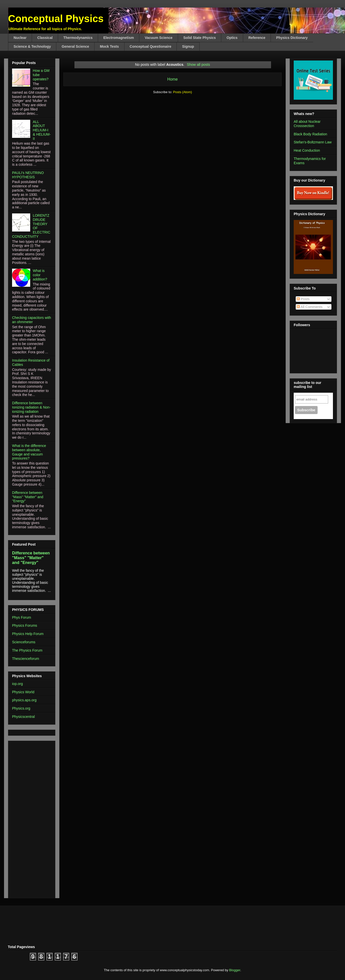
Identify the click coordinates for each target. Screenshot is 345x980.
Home (172, 79)
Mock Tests (109, 46)
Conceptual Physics (56, 19)
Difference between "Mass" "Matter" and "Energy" (28, 497)
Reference (257, 38)
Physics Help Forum (28, 634)
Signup (188, 46)
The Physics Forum (27, 650)
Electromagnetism (119, 38)
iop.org (17, 684)
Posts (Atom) (182, 92)
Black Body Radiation (310, 134)
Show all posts (198, 65)
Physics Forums (25, 625)
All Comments (310, 307)
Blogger (235, 970)
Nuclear (20, 38)
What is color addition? (40, 275)
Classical (45, 38)
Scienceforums (24, 642)
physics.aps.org (24, 700)
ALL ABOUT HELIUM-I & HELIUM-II (42, 130)
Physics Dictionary (292, 38)
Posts (303, 299)
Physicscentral (23, 717)
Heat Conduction (307, 150)
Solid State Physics (200, 38)
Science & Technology (32, 46)
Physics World (23, 692)
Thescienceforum (26, 659)
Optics (232, 38)
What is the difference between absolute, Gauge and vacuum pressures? (29, 452)
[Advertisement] (27, 818)
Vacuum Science (159, 38)
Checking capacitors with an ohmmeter (32, 320)
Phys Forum (21, 617)
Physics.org (21, 708)
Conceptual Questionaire (151, 46)
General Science (75, 46)
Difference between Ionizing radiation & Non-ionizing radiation (31, 407)
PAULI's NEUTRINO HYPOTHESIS (28, 175)
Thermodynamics (78, 38)
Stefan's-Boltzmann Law (313, 142)
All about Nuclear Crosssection (307, 124)
